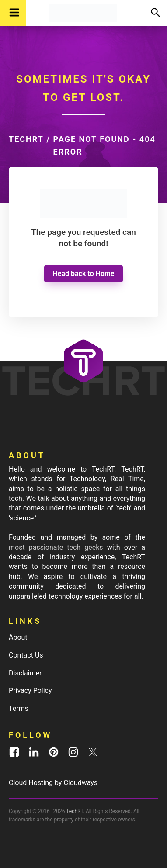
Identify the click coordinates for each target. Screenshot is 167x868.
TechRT (26, 139)
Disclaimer (25, 673)
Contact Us (26, 655)
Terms (19, 708)
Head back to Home (84, 274)
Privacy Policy (30, 691)
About (18, 637)
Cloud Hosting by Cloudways (53, 783)
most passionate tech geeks (56, 547)
